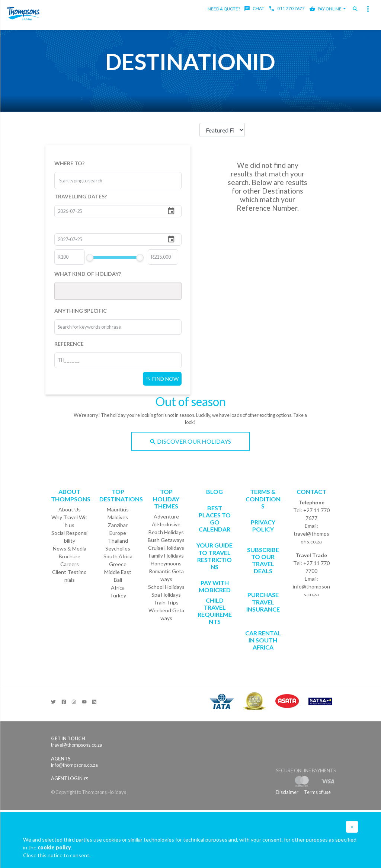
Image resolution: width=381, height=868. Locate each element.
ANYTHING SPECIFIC (81, 311)
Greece (118, 564)
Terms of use (317, 792)
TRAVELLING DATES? (81, 196)
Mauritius (118, 509)
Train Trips (166, 602)
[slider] (90, 258)
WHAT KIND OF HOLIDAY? (88, 274)
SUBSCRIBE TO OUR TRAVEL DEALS (263, 560)
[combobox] (87, 181)
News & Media (70, 548)
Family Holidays (166, 556)
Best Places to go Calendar (215, 519)
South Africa (118, 556)
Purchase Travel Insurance (263, 602)
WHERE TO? (69, 163)
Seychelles (118, 548)
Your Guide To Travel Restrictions (214, 556)
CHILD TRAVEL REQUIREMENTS (215, 611)
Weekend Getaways (166, 614)
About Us (70, 509)
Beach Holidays (166, 532)
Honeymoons (166, 563)
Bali (118, 580)
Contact (311, 492)
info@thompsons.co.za (311, 590)
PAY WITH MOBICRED (215, 586)
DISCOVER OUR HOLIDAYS (190, 441)
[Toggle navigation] (368, 9)
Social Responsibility (69, 537)
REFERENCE (69, 344)
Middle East (118, 572)
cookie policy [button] (54, 847)
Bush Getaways (166, 540)
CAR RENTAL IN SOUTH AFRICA (263, 640)
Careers (70, 564)
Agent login (70, 778)
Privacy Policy (263, 526)
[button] (352, 827)
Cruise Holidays (166, 548)
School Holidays (166, 587)
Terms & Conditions (263, 499)
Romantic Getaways (166, 575)
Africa (118, 588)
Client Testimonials (69, 576)
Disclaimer (287, 792)
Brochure (70, 556)
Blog (214, 492)
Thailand (118, 541)
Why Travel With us (69, 521)
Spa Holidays (166, 595)
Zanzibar (118, 525)
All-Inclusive (166, 524)
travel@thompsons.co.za (311, 537)
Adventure (166, 516)
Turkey (118, 595)
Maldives (118, 517)
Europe (118, 533)
